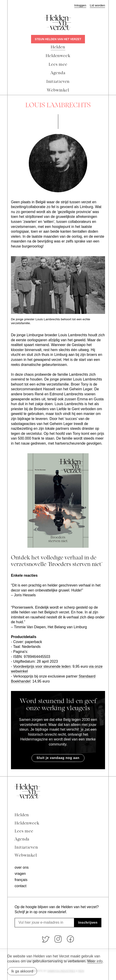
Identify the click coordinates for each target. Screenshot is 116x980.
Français (21, 880)
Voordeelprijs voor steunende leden (42, 666)
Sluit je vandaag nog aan (58, 758)
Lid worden (97, 5)
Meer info (95, 961)
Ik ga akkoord (22, 971)
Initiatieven (26, 848)
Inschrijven (88, 923)
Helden (22, 815)
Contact (21, 886)
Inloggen (80, 5)
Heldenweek (27, 823)
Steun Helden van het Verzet (58, 39)
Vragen (20, 874)
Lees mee (24, 831)
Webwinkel (26, 856)
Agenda (22, 839)
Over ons (22, 867)
